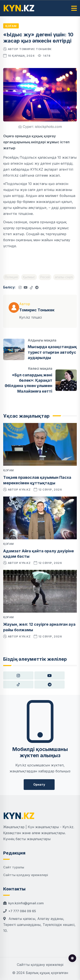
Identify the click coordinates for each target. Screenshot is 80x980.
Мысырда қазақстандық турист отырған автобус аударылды (52, 352)
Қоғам (11, 26)
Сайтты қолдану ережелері (26, 875)
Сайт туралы (14, 867)
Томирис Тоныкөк (35, 49)
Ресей (45, 277)
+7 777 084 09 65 (22, 911)
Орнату (39, 784)
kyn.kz (25, 489)
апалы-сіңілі (64, 277)
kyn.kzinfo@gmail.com (26, 903)
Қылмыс (29, 277)
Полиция (11, 277)
